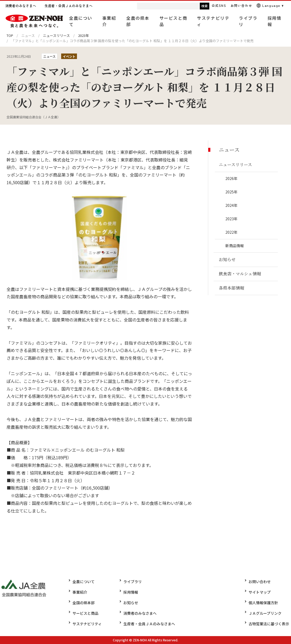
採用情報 (129, 592)
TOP (10, 35)
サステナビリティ (87, 624)
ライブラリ (131, 582)
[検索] (154, 6)
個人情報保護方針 (265, 603)
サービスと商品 (85, 613)
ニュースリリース (56, 35)
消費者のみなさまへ (138, 613)
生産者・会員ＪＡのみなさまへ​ (147, 624)
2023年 (83, 35)
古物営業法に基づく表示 (271, 624)
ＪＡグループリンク (267, 613)
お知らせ (129, 603)
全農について (84, 582)
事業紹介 (80, 592)
